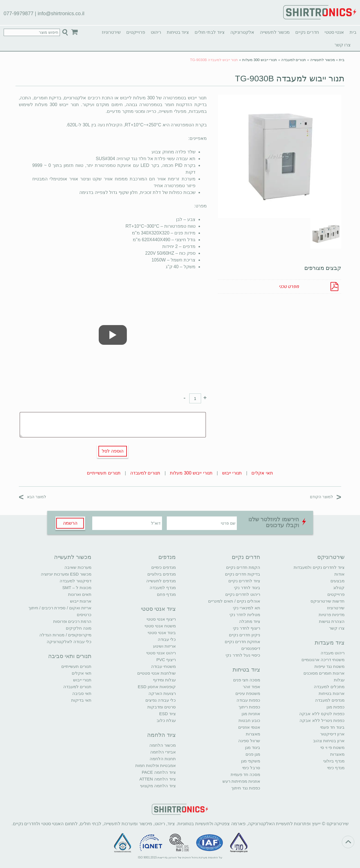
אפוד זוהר (251, 687)
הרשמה (70, 523)
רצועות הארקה (162, 693)
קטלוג (339, 588)
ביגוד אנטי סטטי (162, 633)
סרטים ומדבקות (162, 707)
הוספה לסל (112, 451)
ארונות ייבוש (81, 601)
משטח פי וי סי (332, 747)
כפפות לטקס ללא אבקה (322, 714)
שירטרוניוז (111, 32)
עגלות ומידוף (164, 680)
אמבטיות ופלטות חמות (156, 765)
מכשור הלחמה (163, 745)
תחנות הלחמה (163, 759)
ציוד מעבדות (330, 643)
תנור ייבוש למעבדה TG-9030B (290, 78)
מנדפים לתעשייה (161, 581)
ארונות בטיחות (332, 693)
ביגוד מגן (253, 747)
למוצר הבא (32, 497)
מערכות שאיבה (78, 567)
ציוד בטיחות (178, 32)
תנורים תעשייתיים (104, 473)
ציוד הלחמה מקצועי (158, 786)
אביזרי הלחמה (163, 752)
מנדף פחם (166, 594)
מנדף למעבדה (163, 588)
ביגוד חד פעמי (332, 727)
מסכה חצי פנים (247, 680)
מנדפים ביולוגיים (162, 574)
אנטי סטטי (334, 32)
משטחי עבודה (163, 666)
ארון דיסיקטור (332, 734)
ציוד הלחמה (161, 735)
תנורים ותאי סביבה (70, 656)
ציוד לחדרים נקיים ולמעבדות (319, 567)
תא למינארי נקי (247, 608)
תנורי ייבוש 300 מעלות (260, 60)
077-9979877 (19, 14)
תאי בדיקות (81, 700)
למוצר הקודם (326, 497)
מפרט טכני (289, 286)
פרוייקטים (136, 32)
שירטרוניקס (331, 557)
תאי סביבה (82, 693)
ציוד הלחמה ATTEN (158, 779)
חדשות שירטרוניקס (328, 601)
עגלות (339, 680)
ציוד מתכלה (250, 621)
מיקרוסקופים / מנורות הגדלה (65, 635)
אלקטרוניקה (242, 32)
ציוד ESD (167, 714)
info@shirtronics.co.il (61, 14)
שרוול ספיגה (249, 741)
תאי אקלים (262, 473)
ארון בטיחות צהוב (329, 741)
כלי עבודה (167, 639)
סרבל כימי (251, 768)
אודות (339, 574)
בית (353, 32)
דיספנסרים (251, 648)
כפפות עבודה (248, 700)
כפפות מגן (336, 707)
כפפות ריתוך (249, 707)
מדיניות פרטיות (332, 615)
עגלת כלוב (166, 720)
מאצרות (337, 754)
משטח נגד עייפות (329, 666)
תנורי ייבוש (232, 473)
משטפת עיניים (248, 693)
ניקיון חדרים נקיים (245, 635)
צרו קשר (343, 45)
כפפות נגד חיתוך (246, 788)
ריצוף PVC (166, 660)
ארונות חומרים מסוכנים (324, 673)
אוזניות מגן (251, 714)
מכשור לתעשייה (275, 32)
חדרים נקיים (307, 32)
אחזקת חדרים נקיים (242, 642)
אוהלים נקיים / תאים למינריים (234, 601)
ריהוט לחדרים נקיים (243, 594)
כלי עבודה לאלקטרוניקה (69, 642)
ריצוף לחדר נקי (247, 628)
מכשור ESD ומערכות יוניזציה (66, 574)
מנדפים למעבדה (330, 700)
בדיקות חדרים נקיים (243, 574)
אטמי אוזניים (249, 727)
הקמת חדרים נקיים (243, 567)
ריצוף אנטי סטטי (161, 619)
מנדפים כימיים (164, 567)
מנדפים (167, 557)
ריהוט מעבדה (333, 653)
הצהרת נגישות (332, 621)
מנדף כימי (336, 768)
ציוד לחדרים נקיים (244, 581)
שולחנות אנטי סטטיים (157, 673)
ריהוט (156, 32)
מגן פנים (253, 754)
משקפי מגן (251, 761)
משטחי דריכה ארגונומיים (323, 660)
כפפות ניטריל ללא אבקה (322, 720)
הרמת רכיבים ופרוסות (72, 621)
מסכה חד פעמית (245, 774)
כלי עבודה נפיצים (161, 700)
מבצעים (337, 581)
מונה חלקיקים (79, 628)
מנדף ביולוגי (334, 761)
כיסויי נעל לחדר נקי (243, 655)
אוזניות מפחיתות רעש (241, 781)
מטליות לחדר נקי (245, 615)
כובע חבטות (249, 720)
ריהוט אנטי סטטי (161, 653)
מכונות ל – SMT (77, 588)
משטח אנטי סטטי (160, 626)
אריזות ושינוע (164, 646)
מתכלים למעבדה (329, 687)
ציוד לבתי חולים (210, 32)
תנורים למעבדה (294, 60)
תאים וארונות (80, 594)
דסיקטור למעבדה (76, 581)
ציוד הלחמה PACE (159, 772)
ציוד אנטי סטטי (158, 609)
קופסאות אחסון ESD (157, 687)
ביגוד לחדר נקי (247, 588)
